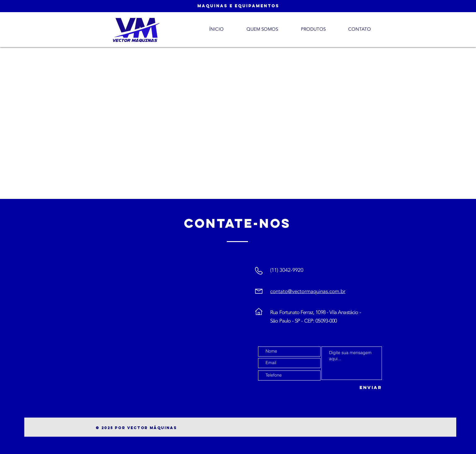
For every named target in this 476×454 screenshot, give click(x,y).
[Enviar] (367, 388)
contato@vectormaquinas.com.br (308, 291)
